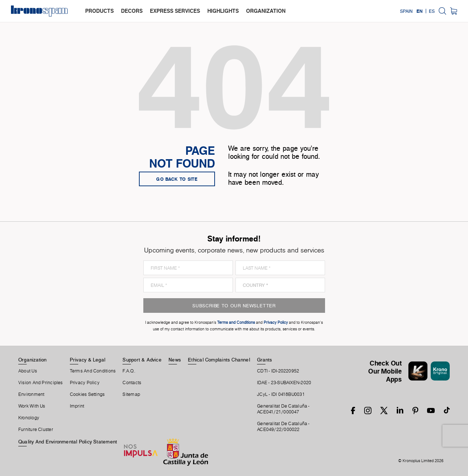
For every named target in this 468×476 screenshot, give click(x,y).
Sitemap (131, 394)
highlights (223, 11)
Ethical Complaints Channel (219, 360)
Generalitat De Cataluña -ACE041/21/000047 (283, 409)
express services (175, 11)
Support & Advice (142, 360)
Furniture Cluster (36, 430)
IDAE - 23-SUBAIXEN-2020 (284, 383)
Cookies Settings (87, 394)
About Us (28, 371)
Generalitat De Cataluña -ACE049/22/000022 (283, 427)
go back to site (177, 179)
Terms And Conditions (93, 371)
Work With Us (32, 406)
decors (132, 11)
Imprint (77, 406)
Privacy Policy (85, 383)
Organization (33, 360)
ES (432, 11)
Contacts (132, 383)
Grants (265, 360)
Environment (31, 394)
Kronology (29, 418)
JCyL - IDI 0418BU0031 (281, 394)
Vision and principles (41, 383)
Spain (406, 11)
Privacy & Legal (88, 360)
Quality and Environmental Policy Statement (68, 442)
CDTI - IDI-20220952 (278, 371)
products (99, 11)
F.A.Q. (129, 371)
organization (266, 11)
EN (420, 11)
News (175, 360)
